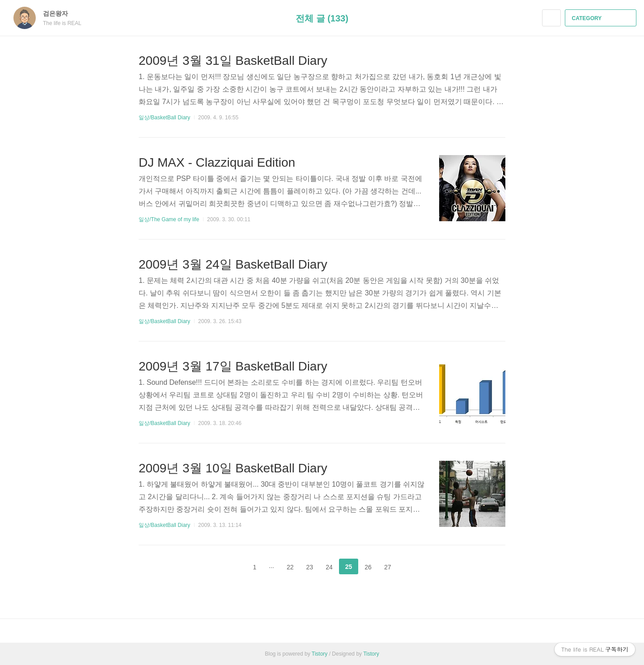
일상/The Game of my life (169, 219)
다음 (411, 567)
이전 (233, 567)
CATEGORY (602, 18)
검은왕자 (60, 13)
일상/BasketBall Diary (164, 118)
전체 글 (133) (322, 18)
